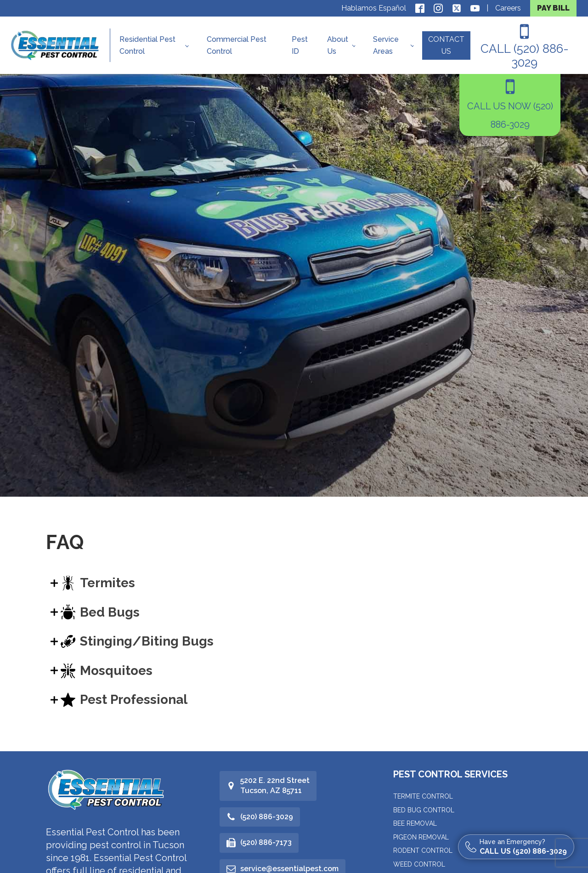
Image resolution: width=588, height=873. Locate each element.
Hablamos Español (374, 8)
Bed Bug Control (424, 810)
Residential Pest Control (147, 45)
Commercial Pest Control (237, 45)
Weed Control (419, 864)
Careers (508, 8)
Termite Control (423, 796)
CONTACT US (446, 45)
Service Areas (386, 45)
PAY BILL (553, 8)
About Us (338, 45)
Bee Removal (415, 823)
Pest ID (300, 45)
